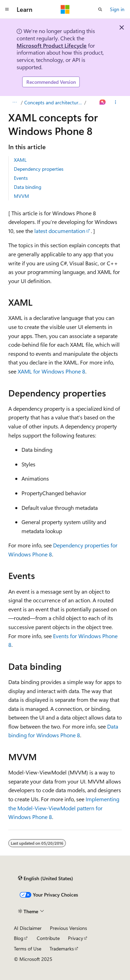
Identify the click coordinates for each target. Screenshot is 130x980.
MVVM (21, 196)
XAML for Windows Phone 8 (51, 371)
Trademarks (62, 949)
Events (21, 178)
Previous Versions (68, 928)
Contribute (48, 938)
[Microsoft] (65, 9)
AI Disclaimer (28, 928)
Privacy (76, 938)
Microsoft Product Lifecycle (52, 45)
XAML (20, 160)
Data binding (28, 187)
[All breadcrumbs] (14, 103)
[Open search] (100, 9)
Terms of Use (28, 949)
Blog (19, 938)
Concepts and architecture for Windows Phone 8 (54, 102)
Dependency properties (39, 169)
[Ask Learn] (103, 103)
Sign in (117, 9)
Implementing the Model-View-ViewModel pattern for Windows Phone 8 (64, 808)
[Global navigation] (7, 9)
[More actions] (116, 103)
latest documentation (60, 231)
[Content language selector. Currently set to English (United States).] (46, 878)
